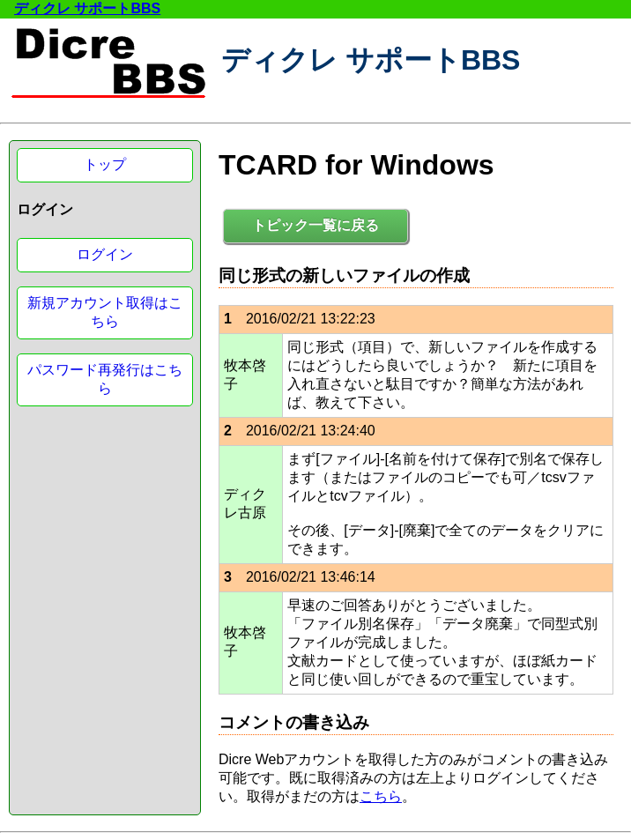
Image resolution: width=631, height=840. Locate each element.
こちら (381, 796)
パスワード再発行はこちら (105, 379)
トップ (105, 164)
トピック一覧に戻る (315, 225)
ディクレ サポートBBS (87, 8)
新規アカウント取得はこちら (105, 312)
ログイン (105, 254)
